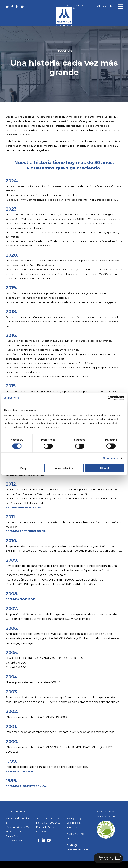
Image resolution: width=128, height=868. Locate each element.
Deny (24, 468)
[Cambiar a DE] (104, 6)
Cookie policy (74, 823)
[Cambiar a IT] (93, 6)
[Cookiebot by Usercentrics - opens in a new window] (110, 398)
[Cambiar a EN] (98, 6)
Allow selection (64, 468)
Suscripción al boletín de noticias (105, 858)
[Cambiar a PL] (110, 6)
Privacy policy (74, 818)
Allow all (105, 468)
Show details (110, 458)
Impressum (73, 827)
